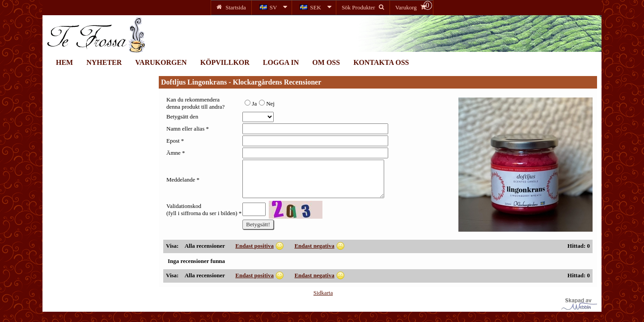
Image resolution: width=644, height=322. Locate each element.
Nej (267, 104)
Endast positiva (254, 246)
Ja (251, 104)
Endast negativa (314, 246)
